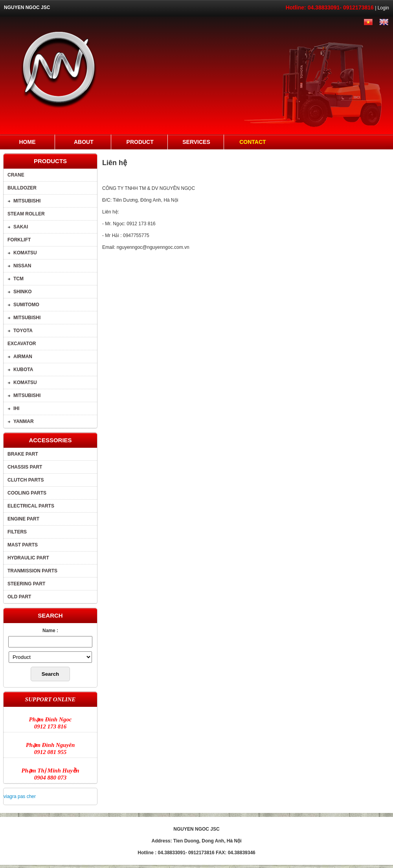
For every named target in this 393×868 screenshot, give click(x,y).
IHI (16, 408)
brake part (23, 454)
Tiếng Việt (366, 22)
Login (383, 8)
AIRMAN (23, 357)
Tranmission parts (32, 571)
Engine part (23, 519)
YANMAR (24, 421)
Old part (19, 597)
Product (140, 142)
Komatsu (25, 253)
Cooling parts (27, 493)
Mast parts (23, 545)
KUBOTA (23, 370)
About (84, 142)
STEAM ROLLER (26, 214)
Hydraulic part (28, 558)
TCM (18, 279)
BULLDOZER (22, 188)
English (383, 22)
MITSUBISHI (27, 201)
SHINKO (23, 292)
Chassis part (25, 467)
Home (28, 142)
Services (196, 142)
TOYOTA (23, 331)
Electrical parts (31, 506)
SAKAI (21, 227)
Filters (17, 532)
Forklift (19, 240)
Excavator (22, 344)
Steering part (26, 584)
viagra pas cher (20, 796)
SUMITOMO (26, 305)
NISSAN (22, 266)
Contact (253, 142)
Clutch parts (26, 480)
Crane (16, 175)
